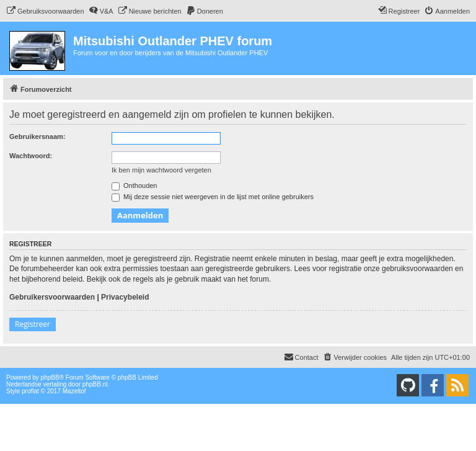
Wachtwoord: (31, 156)
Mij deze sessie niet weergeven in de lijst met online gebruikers (213, 197)
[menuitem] (45, 11)
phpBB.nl (95, 384)
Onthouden (134, 185)
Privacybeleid (125, 297)
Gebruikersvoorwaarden (52, 297)
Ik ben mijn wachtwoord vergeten (161, 170)
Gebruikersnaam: (37, 136)
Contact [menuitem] (301, 357)
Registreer (33, 324)
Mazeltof (74, 391)
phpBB (50, 377)
